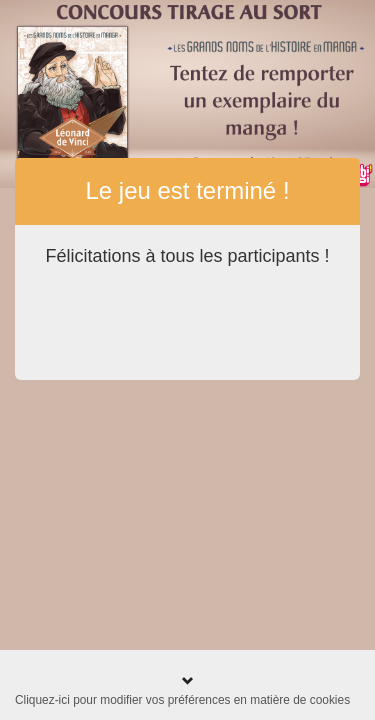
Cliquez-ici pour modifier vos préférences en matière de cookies (182, 700)
